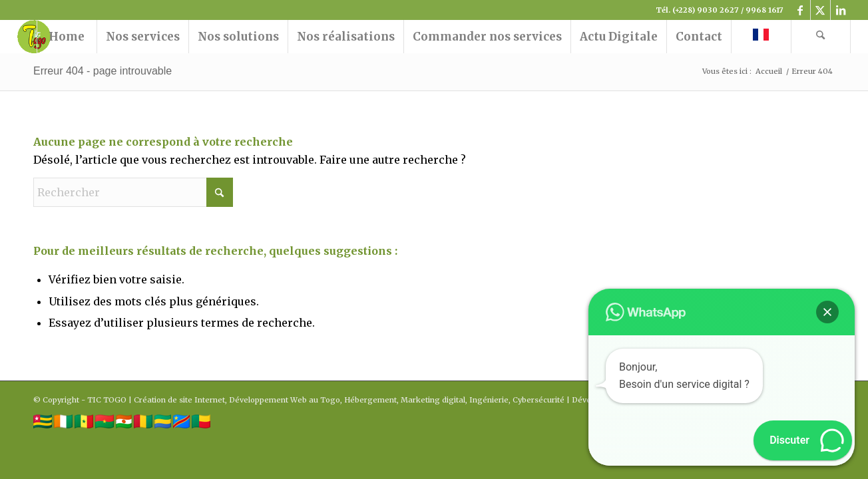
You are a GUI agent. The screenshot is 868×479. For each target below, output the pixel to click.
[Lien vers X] (820, 10)
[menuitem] (67, 37)
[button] (827, 312)
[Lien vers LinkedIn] (841, 10)
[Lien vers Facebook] (800, 10)
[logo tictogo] (34, 37)
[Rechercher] (821, 37)
